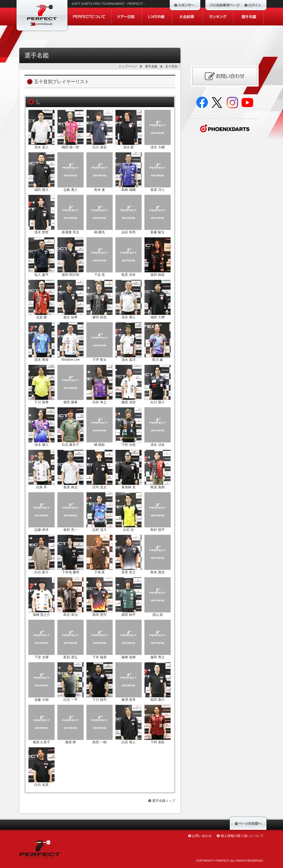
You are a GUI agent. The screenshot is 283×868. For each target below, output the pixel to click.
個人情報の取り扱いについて (242, 836)
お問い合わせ (202, 836)
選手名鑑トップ (162, 801)
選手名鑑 (151, 66)
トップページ (128, 66)
